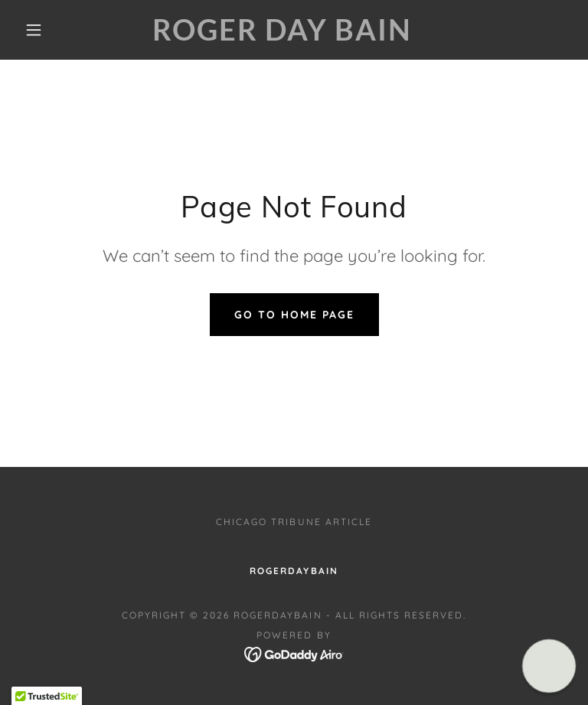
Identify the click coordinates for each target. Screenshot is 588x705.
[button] (34, 30)
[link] (282, 36)
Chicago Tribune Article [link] (294, 522)
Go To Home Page (294, 315)
